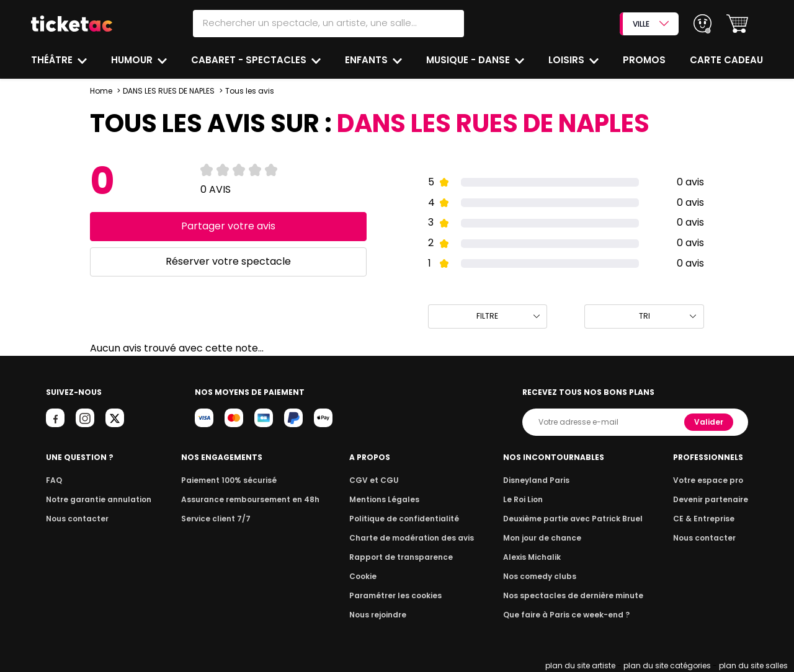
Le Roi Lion (523, 499)
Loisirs (568, 60)
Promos (644, 60)
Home (101, 91)
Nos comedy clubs (540, 576)
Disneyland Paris (536, 480)
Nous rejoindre (378, 615)
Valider (709, 422)
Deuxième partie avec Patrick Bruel (573, 519)
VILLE (651, 24)
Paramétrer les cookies (395, 595)
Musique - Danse (469, 60)
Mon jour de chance (542, 538)
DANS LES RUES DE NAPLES (169, 91)
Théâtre (53, 60)
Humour (133, 60)
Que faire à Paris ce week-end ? (566, 615)
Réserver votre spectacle (228, 261)
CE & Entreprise (704, 519)
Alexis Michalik (532, 557)
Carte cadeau (726, 60)
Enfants (368, 60)
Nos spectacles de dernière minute (573, 595)
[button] (737, 24)
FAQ (54, 480)
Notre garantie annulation (99, 499)
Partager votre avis (228, 226)
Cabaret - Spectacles (250, 60)
